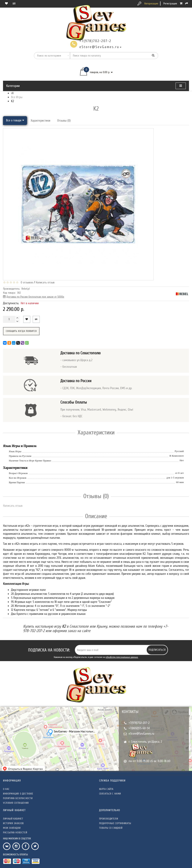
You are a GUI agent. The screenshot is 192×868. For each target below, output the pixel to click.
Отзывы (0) (64, 121)
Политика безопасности (18, 798)
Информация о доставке (18, 794)
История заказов (13, 823)
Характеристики (41, 121)
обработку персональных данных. (122, 657)
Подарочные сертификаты (115, 823)
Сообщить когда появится (21, 331)
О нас (6, 789)
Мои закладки (12, 828)
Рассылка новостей (15, 832)
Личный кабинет (13, 819)
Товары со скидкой (111, 828)
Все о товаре (15, 120)
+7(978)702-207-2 (139, 723)
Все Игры (17, 97)
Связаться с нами (110, 794)
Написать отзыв (45, 282)
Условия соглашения (16, 803)
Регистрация (170, 4)
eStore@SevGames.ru (141, 734)
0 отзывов (26, 282)
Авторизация (151, 4)
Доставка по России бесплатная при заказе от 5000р (35, 297)
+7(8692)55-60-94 (139, 728)
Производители (109, 819)
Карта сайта (106, 789)
